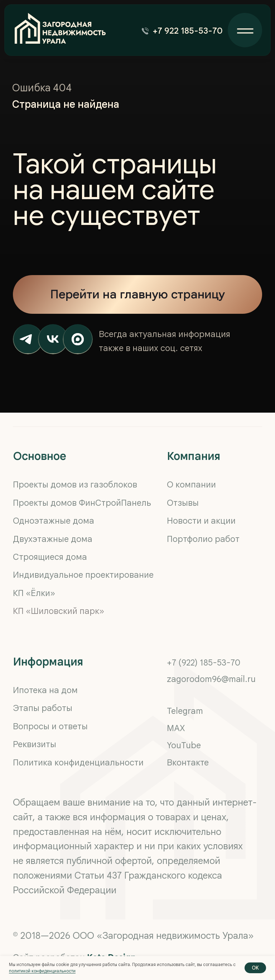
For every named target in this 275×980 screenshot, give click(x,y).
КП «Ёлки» (34, 593)
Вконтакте (188, 763)
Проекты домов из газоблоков (75, 485)
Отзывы (183, 503)
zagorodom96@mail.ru (211, 679)
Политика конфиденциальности (78, 763)
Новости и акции (201, 521)
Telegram (185, 711)
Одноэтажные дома (54, 521)
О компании (191, 485)
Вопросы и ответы (50, 726)
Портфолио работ (203, 539)
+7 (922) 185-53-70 (204, 663)
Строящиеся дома (50, 557)
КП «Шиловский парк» (59, 611)
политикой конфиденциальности (42, 971)
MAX (176, 728)
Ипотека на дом (45, 690)
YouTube (184, 745)
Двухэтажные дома (53, 539)
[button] (184, 31)
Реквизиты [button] (35, 744)
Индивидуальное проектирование (83, 575)
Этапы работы (43, 708)
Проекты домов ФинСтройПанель (82, 503)
